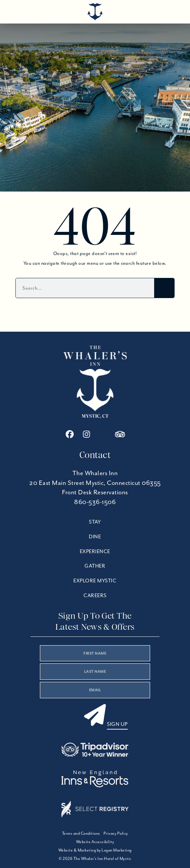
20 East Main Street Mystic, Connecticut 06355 (95, 483)
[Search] (164, 288)
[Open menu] (172, 10)
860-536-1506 (95, 502)
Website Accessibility (95, 842)
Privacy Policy (116, 833)
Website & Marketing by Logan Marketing (95, 850)
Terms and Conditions (81, 833)
